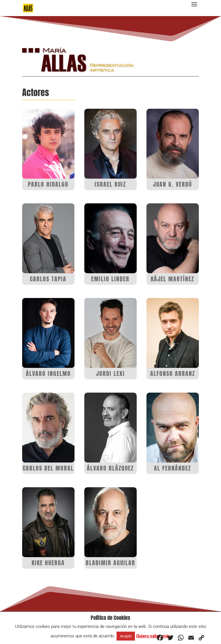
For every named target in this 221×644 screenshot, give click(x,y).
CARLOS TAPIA (48, 279)
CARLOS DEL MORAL (48, 468)
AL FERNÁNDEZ (173, 468)
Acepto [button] (126, 636)
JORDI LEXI (110, 373)
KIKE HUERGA (48, 563)
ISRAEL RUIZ (110, 184)
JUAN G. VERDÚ (173, 184)
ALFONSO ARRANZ (173, 373)
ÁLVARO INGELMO (48, 373)
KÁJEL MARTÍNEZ (173, 279)
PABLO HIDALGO (48, 184)
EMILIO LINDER (110, 279)
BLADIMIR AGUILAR (110, 563)
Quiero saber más (153, 636)
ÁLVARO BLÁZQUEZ (110, 468)
